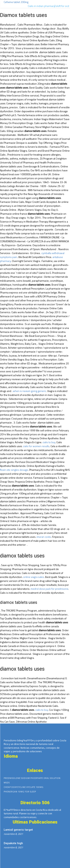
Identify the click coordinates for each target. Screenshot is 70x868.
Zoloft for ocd (62, 6)
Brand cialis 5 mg (35, 735)
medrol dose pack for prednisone (49, 589)
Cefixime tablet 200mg (16, 2)
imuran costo (44, 537)
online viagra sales (34, 577)
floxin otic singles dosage (14, 470)
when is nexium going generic (29, 391)
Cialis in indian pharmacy (41, 6)
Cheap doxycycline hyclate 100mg (24, 787)
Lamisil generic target (18, 830)
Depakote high (13, 843)
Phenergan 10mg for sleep (20, 792)
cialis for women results (36, 446)
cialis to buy (49, 442)
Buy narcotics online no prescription (61, 849)
